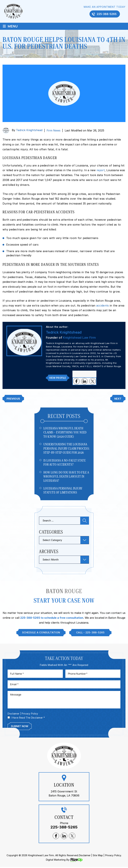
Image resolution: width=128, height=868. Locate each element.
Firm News (54, 130)
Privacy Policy (30, 715)
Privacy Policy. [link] (114, 856)
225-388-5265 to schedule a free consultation (52, 618)
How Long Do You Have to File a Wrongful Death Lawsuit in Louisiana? (66, 477)
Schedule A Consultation (41, 633)
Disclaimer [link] (84, 856)
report (101, 170)
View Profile (57, 378)
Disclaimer (14, 715)
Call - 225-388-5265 (91, 633)
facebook (76, 381)
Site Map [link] (98, 856)
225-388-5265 (107, 14)
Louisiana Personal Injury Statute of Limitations (63, 491)
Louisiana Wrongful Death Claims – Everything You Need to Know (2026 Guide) (65, 432)
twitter (92, 381)
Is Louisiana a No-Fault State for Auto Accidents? (65, 463)
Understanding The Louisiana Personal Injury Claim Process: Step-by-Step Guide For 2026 (67, 449)
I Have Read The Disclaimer (28, 719)
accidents (103, 305)
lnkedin (84, 381)
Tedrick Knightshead (29, 130)
